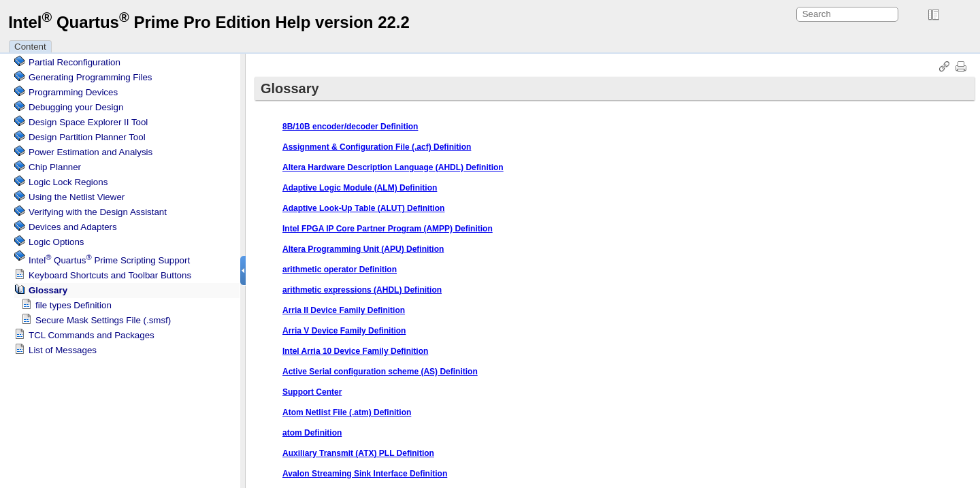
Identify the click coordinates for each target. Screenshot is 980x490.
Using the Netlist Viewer (77, 197)
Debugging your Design (76, 107)
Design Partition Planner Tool (87, 137)
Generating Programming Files (91, 77)
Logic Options (56, 242)
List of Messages (63, 350)
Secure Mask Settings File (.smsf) (103, 320)
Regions (68, 182)
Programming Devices (73, 92)
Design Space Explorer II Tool (88, 122)
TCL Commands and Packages (92, 335)
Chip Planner (55, 167)
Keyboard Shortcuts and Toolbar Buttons (110, 275)
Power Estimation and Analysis (91, 152)
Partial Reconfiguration (75, 62)
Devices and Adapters (73, 227)
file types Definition (73, 305)
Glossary (48, 290)
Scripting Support (109, 260)
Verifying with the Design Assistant (98, 212)
